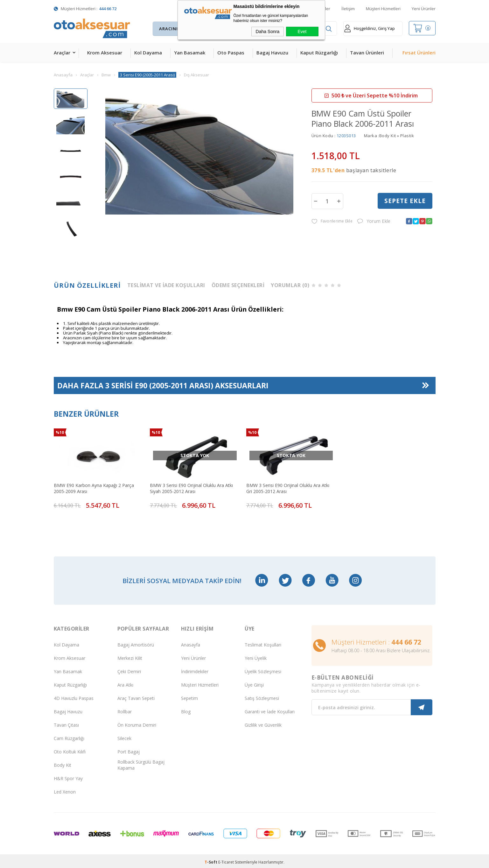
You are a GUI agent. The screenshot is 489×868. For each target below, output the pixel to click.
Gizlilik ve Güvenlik (263, 723)
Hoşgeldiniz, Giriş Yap (370, 28)
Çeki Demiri (129, 669)
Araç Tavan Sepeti (136, 696)
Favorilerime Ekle (332, 221)
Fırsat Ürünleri (419, 53)
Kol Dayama (148, 53)
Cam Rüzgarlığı (69, 736)
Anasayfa (191, 642)
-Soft (211, 860)
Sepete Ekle (405, 201)
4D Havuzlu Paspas (74, 696)
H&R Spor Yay (68, 776)
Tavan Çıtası (66, 723)
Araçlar (62, 53)
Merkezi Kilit (130, 656)
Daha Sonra (268, 32)
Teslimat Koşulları (263, 642)
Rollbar (125, 709)
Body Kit (63, 763)
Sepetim (189, 696)
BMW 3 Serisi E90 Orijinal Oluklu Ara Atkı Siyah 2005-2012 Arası (191, 488)
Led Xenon (65, 790)
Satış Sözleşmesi (262, 696)
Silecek (124, 736)
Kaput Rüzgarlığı (319, 53)
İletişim (348, 9)
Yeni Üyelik (256, 656)
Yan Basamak (190, 53)
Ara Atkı (125, 683)
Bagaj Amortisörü (136, 642)
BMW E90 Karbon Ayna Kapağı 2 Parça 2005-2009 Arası (94, 488)
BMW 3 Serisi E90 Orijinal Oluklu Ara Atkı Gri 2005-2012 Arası (288, 488)
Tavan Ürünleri (367, 53)
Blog (186, 709)
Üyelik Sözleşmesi (263, 669)
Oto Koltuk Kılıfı (70, 749)
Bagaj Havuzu (272, 53)
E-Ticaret (226, 860)
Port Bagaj (129, 749)
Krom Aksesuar (105, 53)
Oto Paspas (231, 53)
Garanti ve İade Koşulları (270, 709)
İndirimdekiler (195, 669)
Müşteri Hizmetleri (383, 9)
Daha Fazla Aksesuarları (163, 385)
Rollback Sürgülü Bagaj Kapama (141, 763)
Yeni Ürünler (424, 9)
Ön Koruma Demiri (137, 723)
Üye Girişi (254, 683)
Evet (302, 32)
